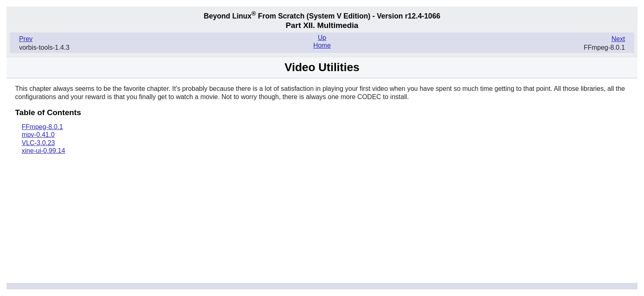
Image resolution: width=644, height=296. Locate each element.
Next (618, 39)
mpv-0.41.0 (38, 135)
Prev (26, 39)
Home (322, 45)
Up (322, 38)
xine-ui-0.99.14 (44, 151)
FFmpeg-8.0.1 (42, 127)
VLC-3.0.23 (38, 143)
